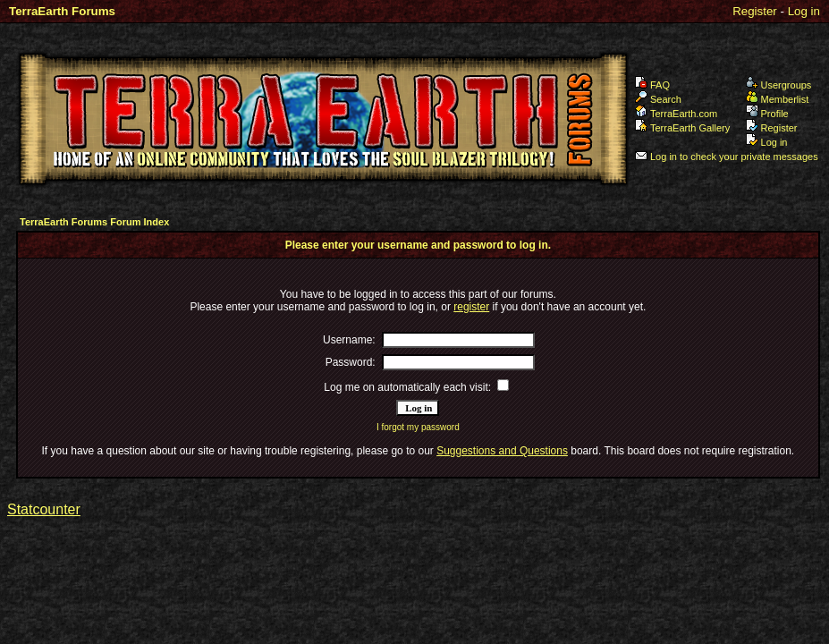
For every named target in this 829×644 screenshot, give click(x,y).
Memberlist (778, 99)
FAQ (652, 85)
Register (755, 11)
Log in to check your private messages (727, 157)
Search (658, 99)
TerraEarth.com (676, 114)
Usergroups (779, 85)
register (471, 307)
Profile (767, 114)
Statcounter (44, 509)
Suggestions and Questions (502, 451)
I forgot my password (418, 427)
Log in (804, 11)
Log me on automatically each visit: (407, 387)
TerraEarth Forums (62, 11)
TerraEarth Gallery (682, 128)
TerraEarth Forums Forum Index (94, 222)
